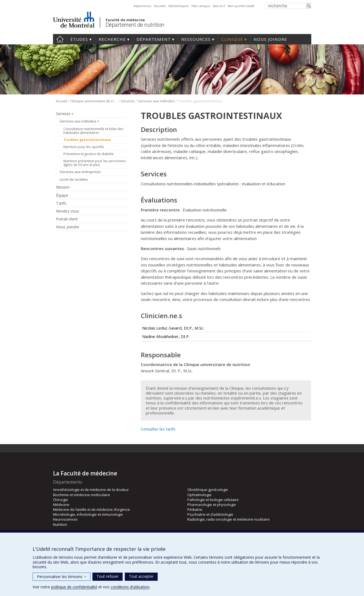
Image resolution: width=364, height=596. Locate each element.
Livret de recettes (74, 179)
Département (154, 39)
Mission (63, 187)
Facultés (160, 6)
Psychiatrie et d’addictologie (210, 514)
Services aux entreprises (80, 172)
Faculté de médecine (125, 20)
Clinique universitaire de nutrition (94, 101)
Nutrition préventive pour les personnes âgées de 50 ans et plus (95, 163)
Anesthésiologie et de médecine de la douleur (91, 490)
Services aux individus (156, 101)
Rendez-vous (68, 211)
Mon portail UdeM (241, 6)
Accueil (60, 39)
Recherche (112, 39)
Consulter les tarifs (158, 429)
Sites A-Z (219, 6)
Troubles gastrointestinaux (87, 140)
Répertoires (142, 6)
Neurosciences (65, 519)
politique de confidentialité (74, 587)
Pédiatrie (195, 509)
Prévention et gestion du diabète (88, 154)
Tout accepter (141, 576)
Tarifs (61, 203)
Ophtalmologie (199, 495)
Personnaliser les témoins (62, 577)
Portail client (67, 219)
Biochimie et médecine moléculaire (82, 495)
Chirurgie (60, 500)
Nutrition (60, 524)
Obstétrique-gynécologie (208, 490)
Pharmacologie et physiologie (212, 505)
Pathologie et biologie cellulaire (213, 500)
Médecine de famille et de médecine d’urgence (91, 509)
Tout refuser (108, 576)
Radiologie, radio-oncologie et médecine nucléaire (228, 519)
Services (128, 101)
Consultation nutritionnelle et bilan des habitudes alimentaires (93, 131)
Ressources (196, 39)
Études (79, 39)
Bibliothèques (179, 6)
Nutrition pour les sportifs (84, 147)
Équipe (62, 195)
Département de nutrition (135, 25)
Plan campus (201, 6)
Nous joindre (270, 39)
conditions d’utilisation (130, 587)
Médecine (61, 505)
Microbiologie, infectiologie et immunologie (88, 514)
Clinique (232, 39)
